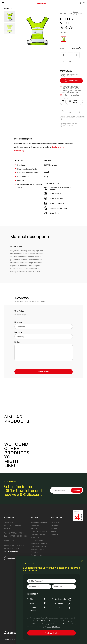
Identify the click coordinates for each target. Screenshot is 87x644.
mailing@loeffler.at (53, 627)
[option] (64, 39)
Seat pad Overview (38, 546)
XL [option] (64, 62)
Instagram (55, 522)
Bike (38, 599)
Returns (34, 528)
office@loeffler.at (11, 551)
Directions (11, 559)
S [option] (64, 55)
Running (38, 603)
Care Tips (35, 552)
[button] (10, 13)
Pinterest (54, 534)
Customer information (40, 531)
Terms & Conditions (12, 640)
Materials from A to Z (39, 549)
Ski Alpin (63, 608)
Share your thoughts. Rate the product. (77, 13)
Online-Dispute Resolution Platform (39, 542)
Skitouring (63, 603)
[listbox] (71, 39)
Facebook (55, 525)
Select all (33, 611)
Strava (53, 531)
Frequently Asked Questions (38, 536)
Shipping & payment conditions (39, 524)
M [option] (70, 55)
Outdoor (38, 608)
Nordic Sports (63, 599)
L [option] (77, 55)
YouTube (54, 528)
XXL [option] (70, 62)
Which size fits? (77, 48)
